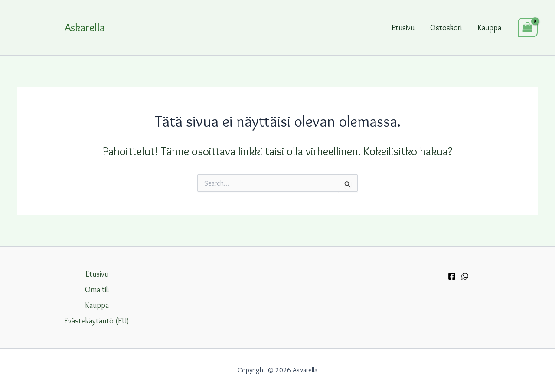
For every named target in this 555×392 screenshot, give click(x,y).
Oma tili (97, 290)
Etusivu (403, 28)
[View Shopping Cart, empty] (528, 28)
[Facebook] (452, 276)
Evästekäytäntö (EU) (97, 321)
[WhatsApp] (465, 276)
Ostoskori (446, 28)
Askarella (85, 27)
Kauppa (489, 28)
